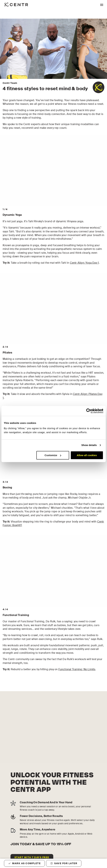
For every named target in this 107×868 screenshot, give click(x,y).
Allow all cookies (87, 455)
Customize (53, 455)
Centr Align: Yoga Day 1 (84, 263)
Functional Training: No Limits (77, 669)
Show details (89, 445)
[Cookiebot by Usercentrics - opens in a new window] (89, 411)
